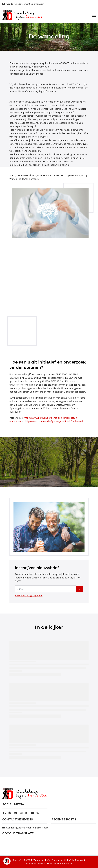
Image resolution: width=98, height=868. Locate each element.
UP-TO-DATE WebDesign (60, 864)
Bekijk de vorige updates (29, 596)
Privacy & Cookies (35, 864)
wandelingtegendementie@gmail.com (27, 828)
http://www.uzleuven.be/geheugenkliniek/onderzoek (54, 421)
